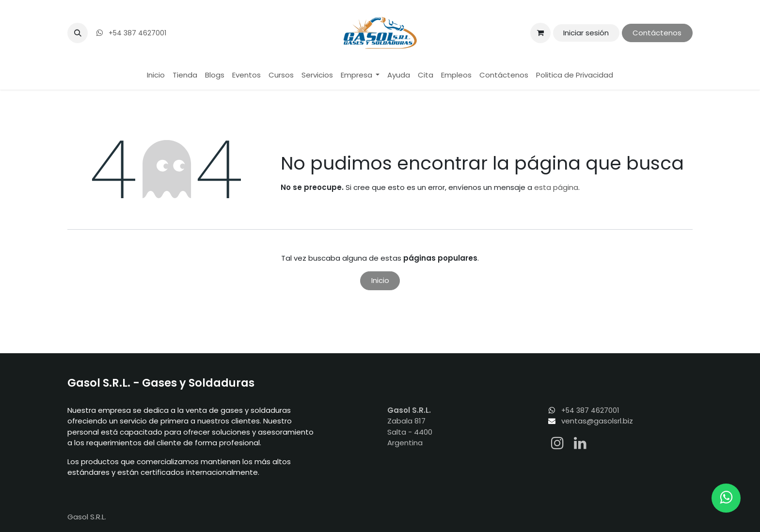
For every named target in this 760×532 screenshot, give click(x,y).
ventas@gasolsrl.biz (597, 421)
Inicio (380, 280)
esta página (556, 187)
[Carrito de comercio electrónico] (540, 33)
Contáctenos (657, 33)
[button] (78, 33)
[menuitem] (156, 75)
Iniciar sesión (586, 33)
